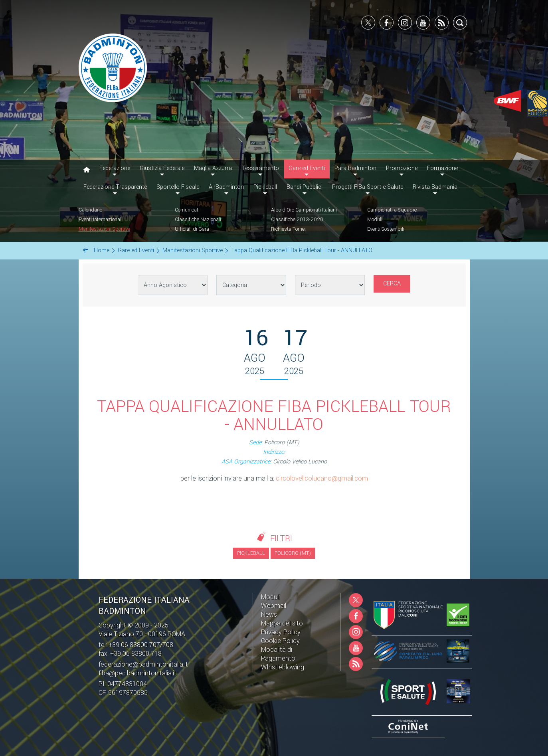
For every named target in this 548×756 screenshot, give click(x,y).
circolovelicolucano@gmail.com (322, 478)
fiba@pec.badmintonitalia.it (137, 673)
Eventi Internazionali (101, 220)
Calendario (90, 210)
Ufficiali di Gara (192, 229)
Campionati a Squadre (392, 210)
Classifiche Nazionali (198, 220)
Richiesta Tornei (288, 229)
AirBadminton (226, 187)
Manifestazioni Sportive (104, 229)
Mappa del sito (282, 623)
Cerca (392, 284)
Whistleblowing (283, 667)
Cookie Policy (280, 641)
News (269, 614)
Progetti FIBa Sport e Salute (368, 187)
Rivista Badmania (435, 187)
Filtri (281, 539)
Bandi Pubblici (305, 187)
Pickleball (265, 187)
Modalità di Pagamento (278, 654)
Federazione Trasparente (115, 187)
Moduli (375, 220)
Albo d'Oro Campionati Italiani (304, 210)
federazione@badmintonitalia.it (143, 664)
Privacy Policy (281, 632)
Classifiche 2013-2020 (297, 220)
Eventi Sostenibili (386, 229)
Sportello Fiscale (178, 187)
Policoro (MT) (293, 553)
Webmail (274, 606)
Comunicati (187, 210)
